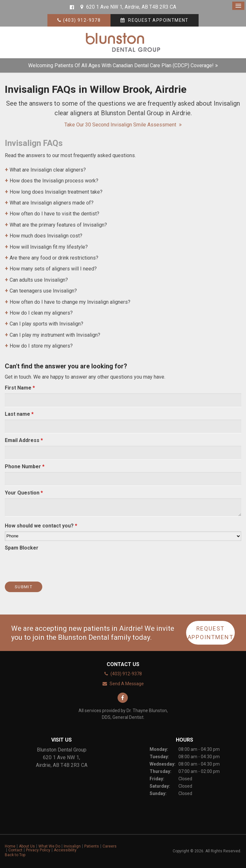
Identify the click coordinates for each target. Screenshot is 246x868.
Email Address (24, 440)
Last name (19, 414)
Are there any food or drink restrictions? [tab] (54, 258)
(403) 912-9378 (82, 20)
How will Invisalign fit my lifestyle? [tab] (49, 247)
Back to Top (15, 855)
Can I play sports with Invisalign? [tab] (46, 324)
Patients (92, 846)
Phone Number (25, 466)
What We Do (49, 846)
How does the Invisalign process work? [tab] (54, 181)
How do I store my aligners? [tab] (41, 346)
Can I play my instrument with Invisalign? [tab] (55, 335)
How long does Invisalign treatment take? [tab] (56, 192)
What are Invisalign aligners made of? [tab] (52, 203)
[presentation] (42, 563)
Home (10, 846)
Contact (15, 850)
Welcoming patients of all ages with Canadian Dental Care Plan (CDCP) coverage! (121, 65)
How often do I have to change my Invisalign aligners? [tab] (70, 302)
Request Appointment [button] (158, 20)
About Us (27, 846)
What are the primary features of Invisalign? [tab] (58, 225)
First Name (20, 388)
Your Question (24, 493)
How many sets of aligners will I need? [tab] (53, 269)
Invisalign (72, 846)
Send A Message (127, 684)
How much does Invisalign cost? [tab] (46, 236)
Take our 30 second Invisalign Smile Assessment (121, 125)
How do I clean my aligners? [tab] (41, 313)
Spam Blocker (22, 548)
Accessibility (65, 850)
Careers (110, 846)
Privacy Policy (38, 850)
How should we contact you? (41, 526)
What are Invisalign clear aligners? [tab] (48, 170)
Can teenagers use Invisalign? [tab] (43, 291)
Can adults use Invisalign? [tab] (39, 280)
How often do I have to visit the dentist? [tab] (54, 214)
